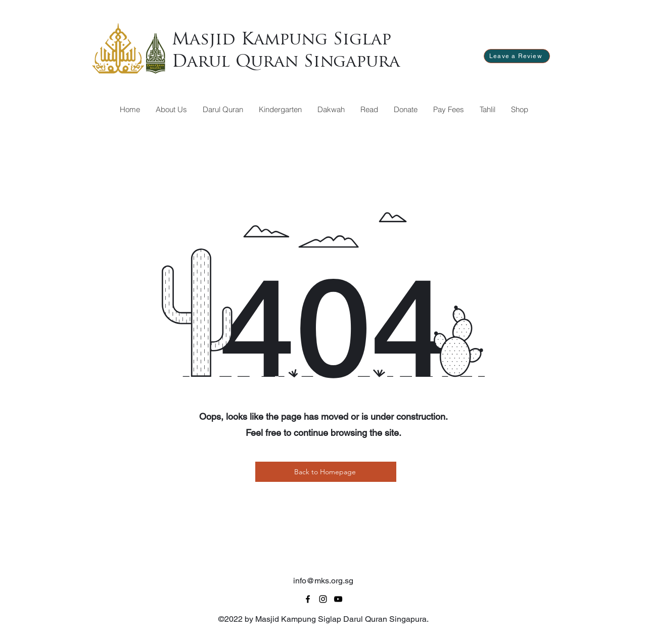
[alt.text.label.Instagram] (323, 599)
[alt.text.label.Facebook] (308, 599)
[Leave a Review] (517, 56)
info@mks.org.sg (323, 581)
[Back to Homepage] (326, 472)
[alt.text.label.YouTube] (338, 599)
